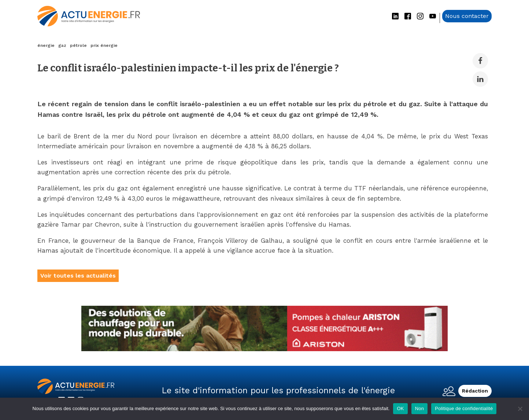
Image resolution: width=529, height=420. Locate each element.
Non (420, 408)
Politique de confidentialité (464, 408)
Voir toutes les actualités (78, 276)
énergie (46, 45)
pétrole (78, 45)
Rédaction (475, 391)
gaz (62, 45)
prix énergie (104, 45)
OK (400, 408)
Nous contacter (467, 16)
